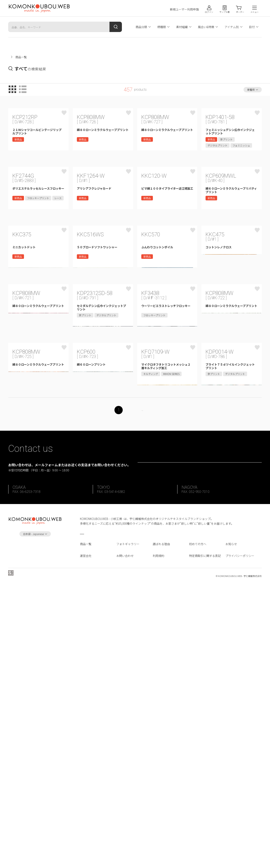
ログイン (209, 12)
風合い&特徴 (206, 27)
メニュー (255, 12)
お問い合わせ (125, 838)
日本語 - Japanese (33, 816)
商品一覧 (86, 826)
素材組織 (182, 27)
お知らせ (231, 826)
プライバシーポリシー (240, 838)
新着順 (251, 90)
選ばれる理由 (161, 826)
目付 (252, 27)
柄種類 (162, 27)
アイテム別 (232, 27)
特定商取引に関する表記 (205, 838)
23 (153, 678)
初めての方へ (198, 826)
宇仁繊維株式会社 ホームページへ (36, 859)
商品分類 (141, 27)
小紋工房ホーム (18, 57)
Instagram (35, 830)
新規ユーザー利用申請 (184, 9)
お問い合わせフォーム (202, 738)
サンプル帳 (225, 12)
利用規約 (158, 838)
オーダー (240, 12)
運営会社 (86, 838)
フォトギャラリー (128, 826)
